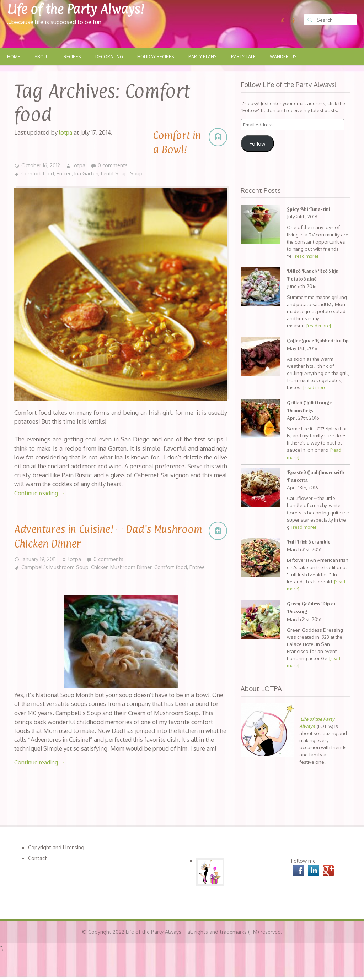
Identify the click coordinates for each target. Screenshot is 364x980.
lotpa (79, 165)
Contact (38, 857)
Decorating (111, 57)
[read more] (307, 256)
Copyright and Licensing (57, 847)
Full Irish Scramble (309, 550)
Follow (257, 144)
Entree (65, 174)
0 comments (113, 165)
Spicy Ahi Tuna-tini (309, 209)
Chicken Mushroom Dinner (123, 567)
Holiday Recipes (159, 57)
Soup (139, 174)
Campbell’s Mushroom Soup (55, 567)
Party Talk (249, 57)
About (43, 57)
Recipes (74, 57)
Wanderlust (292, 57)
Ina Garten (88, 174)
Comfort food (38, 174)
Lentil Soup (117, 174)
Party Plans (207, 57)
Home (14, 57)
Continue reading (41, 493)
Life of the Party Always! (82, 9)
